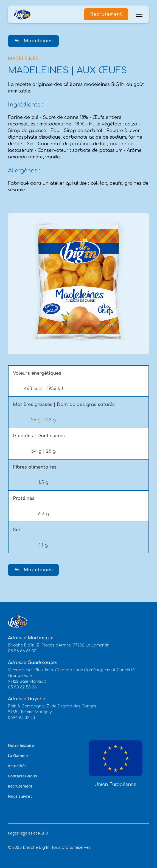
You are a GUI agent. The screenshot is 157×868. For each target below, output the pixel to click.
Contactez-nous (23, 776)
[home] (22, 14)
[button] (138, 14)
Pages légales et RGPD (28, 833)
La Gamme (18, 756)
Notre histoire (21, 745)
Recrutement (106, 14)
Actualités (17, 766)
